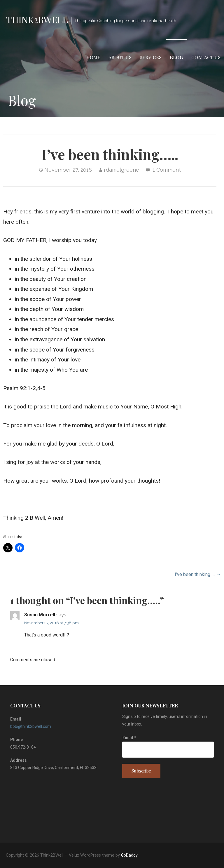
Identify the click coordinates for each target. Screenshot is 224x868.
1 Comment (167, 170)
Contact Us (206, 57)
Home (93, 57)
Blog (176, 57)
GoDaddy (129, 855)
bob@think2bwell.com (31, 726)
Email (129, 738)
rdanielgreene (121, 170)
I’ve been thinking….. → (198, 574)
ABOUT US (120, 57)
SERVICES (151, 57)
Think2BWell (37, 19)
